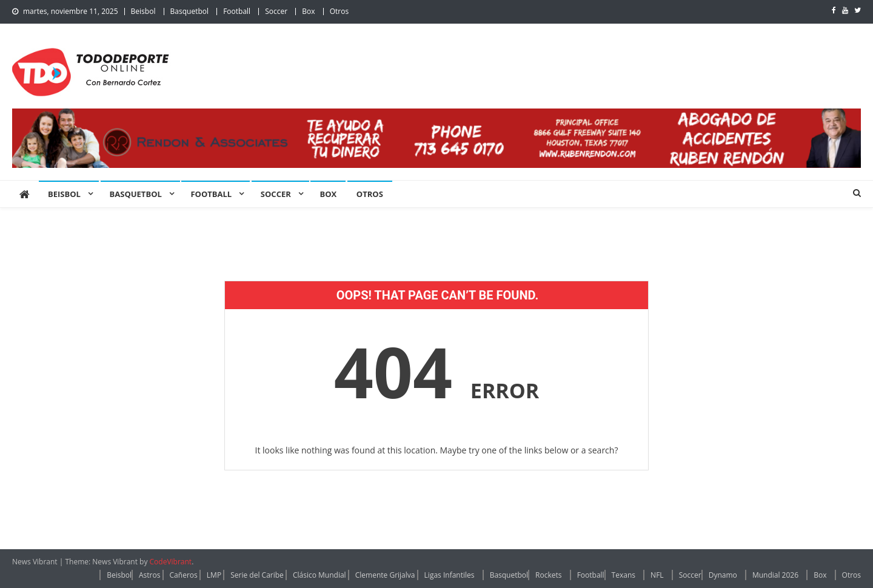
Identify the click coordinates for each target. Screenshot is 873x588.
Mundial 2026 (775, 575)
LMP (214, 575)
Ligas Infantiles (450, 575)
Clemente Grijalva (385, 575)
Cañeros (184, 575)
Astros (149, 575)
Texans (624, 575)
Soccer (276, 11)
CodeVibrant (171, 562)
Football (237, 11)
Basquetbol (189, 11)
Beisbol (143, 11)
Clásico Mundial (319, 575)
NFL (657, 575)
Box (308, 11)
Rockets (548, 575)
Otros (339, 11)
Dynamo (723, 575)
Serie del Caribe (257, 575)
